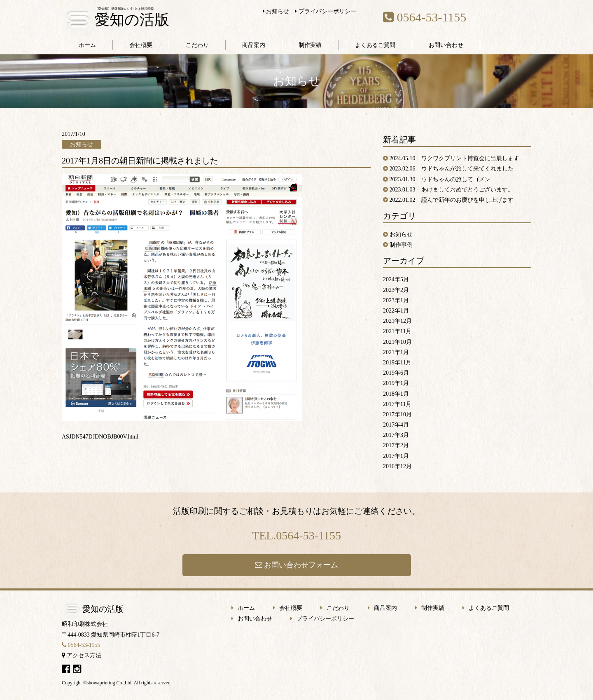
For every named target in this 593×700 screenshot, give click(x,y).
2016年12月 (397, 466)
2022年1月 (396, 311)
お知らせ (276, 11)
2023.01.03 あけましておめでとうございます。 (452, 190)
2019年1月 (396, 383)
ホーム (87, 45)
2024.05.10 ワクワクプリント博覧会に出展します (454, 158)
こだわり (197, 45)
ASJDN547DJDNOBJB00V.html (100, 437)
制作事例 (401, 245)
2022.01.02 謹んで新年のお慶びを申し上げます (452, 200)
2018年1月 (396, 394)
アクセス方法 (82, 655)
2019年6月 (396, 373)
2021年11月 (397, 331)
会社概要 (141, 45)
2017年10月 (397, 414)
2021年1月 (396, 352)
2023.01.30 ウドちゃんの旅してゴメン (440, 179)
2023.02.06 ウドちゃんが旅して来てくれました (452, 169)
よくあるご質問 (375, 45)
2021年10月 (397, 342)
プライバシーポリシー (326, 11)
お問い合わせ (446, 45)
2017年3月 (396, 435)
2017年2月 (396, 445)
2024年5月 (396, 279)
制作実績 (310, 45)
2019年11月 (397, 363)
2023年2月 (396, 290)
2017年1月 (396, 456)
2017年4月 (396, 425)
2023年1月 (396, 300)
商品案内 (254, 45)
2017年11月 (397, 404)
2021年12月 (397, 321)
